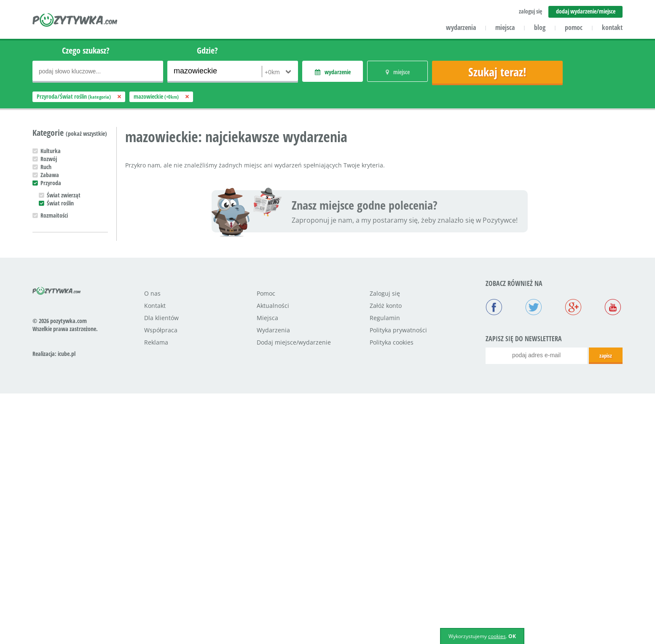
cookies (497, 636)
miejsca (505, 27)
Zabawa (50, 175)
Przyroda (51, 183)
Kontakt (155, 556)
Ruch (46, 167)
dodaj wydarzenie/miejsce (586, 11)
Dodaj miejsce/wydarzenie (294, 593)
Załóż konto (386, 556)
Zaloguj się (385, 544)
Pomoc (266, 544)
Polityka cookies (392, 593)
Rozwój (49, 159)
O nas (152, 544)
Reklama (156, 593)
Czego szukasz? (86, 50)
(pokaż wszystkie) (86, 133)
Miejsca (267, 568)
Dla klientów (161, 568)
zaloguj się (530, 11)
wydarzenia (461, 27)
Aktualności (273, 556)
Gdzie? (207, 50)
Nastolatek (53, 439)
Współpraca (161, 581)
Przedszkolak (55, 423)
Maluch (49, 415)
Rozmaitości (54, 215)
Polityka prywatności (398, 581)
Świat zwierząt (64, 195)
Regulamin (385, 568)
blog (540, 27)
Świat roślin (60, 203)
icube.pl (67, 604)
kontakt (612, 27)
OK (512, 636)
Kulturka (51, 151)
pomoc (574, 27)
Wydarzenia (273, 581)
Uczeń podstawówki (63, 431)
